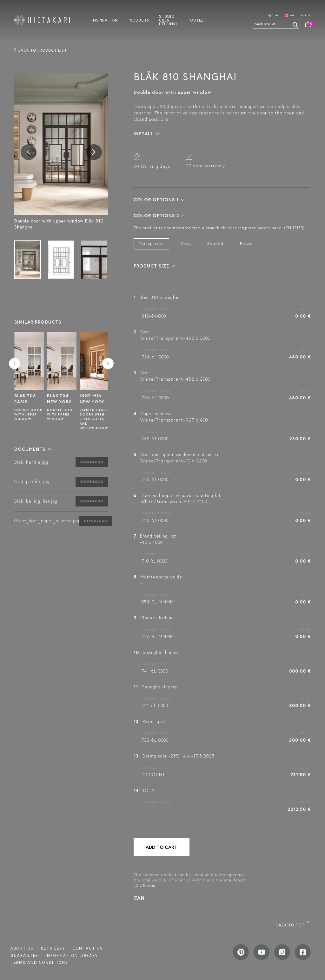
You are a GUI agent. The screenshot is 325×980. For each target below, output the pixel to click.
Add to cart (162, 847)
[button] (33, 449)
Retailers (53, 948)
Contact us (88, 948)
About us (22, 948)
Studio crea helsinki (168, 20)
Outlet (198, 20)
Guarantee (24, 955)
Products (139, 20)
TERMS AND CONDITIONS (39, 962)
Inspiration (105, 20)
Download (92, 462)
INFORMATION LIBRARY (72, 955)
